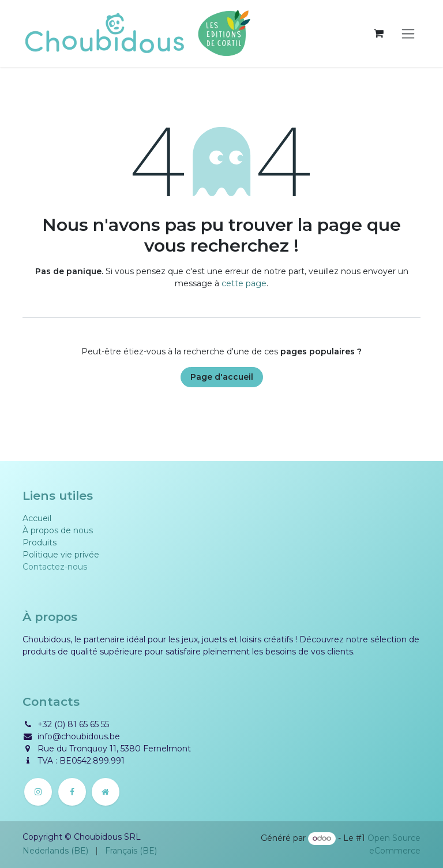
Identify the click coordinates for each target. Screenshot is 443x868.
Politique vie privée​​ (61, 555)
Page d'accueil (222, 377)
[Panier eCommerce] (378, 33)
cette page (244, 283)
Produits (40, 542)
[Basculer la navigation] (408, 34)
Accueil (37, 518)
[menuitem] (55, 851)
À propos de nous (58, 530)
